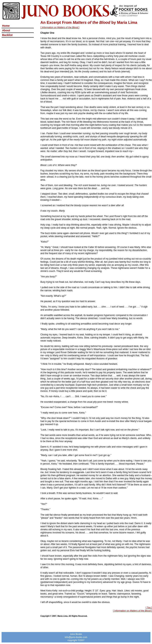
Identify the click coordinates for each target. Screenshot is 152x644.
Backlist (7, 35)
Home (6, 26)
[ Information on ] (60, 27)
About (6, 30)
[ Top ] (149, 608)
